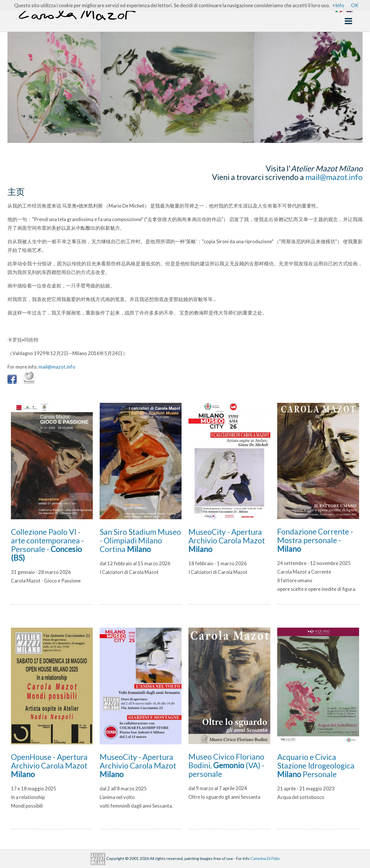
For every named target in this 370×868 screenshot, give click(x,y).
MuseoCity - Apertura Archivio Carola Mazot (227, 540)
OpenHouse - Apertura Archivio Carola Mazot (49, 766)
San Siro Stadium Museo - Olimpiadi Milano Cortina (140, 540)
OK (355, 5)
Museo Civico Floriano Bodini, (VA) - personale (226, 765)
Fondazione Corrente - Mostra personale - (315, 540)
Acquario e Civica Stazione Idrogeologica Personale (316, 766)
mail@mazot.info (334, 177)
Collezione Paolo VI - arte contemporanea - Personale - (47, 545)
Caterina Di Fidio (265, 858)
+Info (338, 5)
